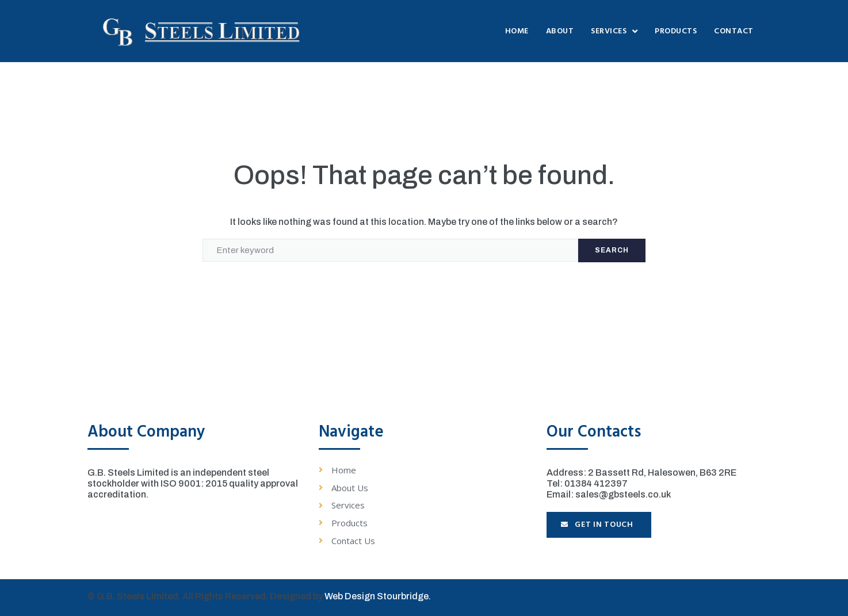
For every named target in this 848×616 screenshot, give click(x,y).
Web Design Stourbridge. (378, 596)
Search (612, 250)
